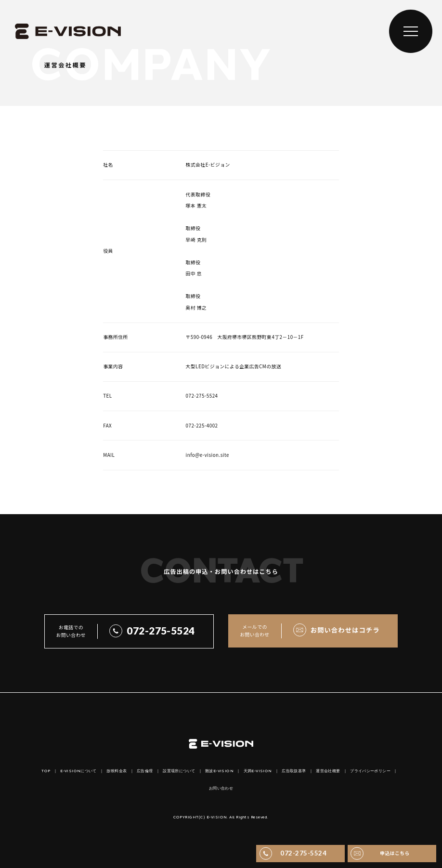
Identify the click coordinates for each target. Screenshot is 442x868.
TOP (46, 771)
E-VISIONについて (78, 771)
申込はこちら (395, 853)
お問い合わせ (221, 789)
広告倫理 (145, 771)
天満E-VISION (258, 771)
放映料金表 (117, 771)
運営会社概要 (328, 771)
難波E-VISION (219, 771)
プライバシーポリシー (370, 771)
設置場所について (179, 771)
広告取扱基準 (294, 771)
